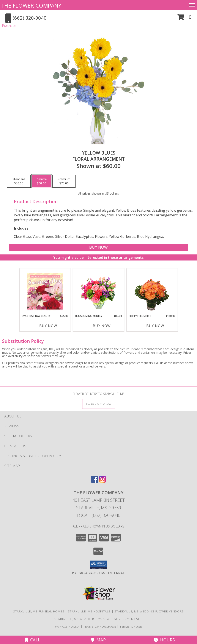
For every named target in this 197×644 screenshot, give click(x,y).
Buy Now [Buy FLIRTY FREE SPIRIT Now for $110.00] (155, 326)
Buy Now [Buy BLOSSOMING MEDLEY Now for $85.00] (102, 326)
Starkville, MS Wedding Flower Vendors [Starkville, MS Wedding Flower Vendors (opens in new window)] (149, 611)
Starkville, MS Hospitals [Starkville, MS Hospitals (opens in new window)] (89, 611)
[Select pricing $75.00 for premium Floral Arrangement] (64, 181)
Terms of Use (131, 626)
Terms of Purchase (100, 626)
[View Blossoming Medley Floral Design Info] (98, 291)
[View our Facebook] (95, 481)
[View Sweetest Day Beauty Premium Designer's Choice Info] (45, 291)
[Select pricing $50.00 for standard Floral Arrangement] (19, 181)
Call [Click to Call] (33, 640)
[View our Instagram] (102, 481)
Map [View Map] (98, 640)
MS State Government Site (120, 619)
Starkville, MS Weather (74, 619)
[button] (184, 18)
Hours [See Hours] (164, 640)
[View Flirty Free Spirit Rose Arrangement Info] (152, 291)
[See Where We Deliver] (99, 403)
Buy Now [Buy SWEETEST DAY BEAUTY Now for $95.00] (48, 326)
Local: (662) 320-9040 (99, 515)
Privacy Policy (67, 626)
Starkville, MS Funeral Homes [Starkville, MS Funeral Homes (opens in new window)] (39, 611)
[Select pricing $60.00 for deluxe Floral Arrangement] (42, 181)
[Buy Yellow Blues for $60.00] (98, 247)
